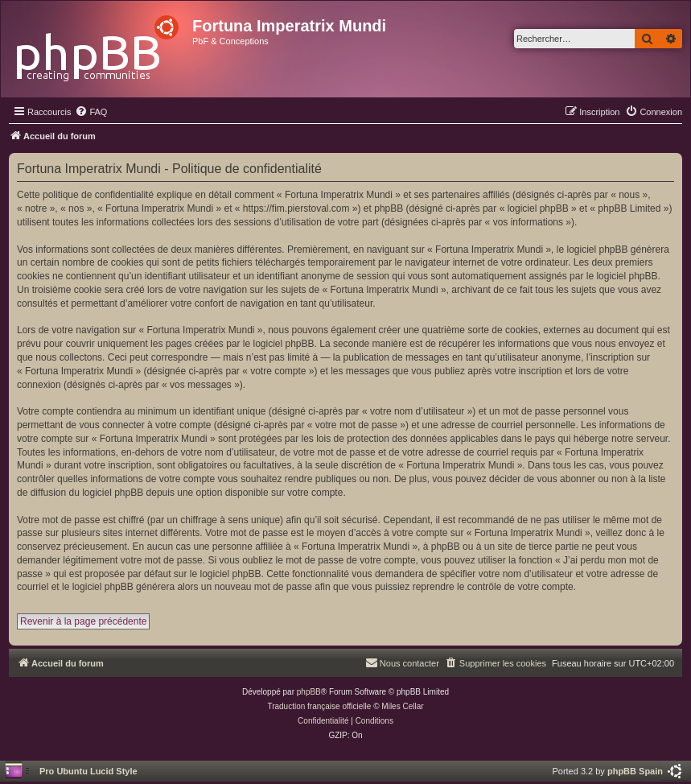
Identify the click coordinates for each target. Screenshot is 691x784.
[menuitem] (91, 112)
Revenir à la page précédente (83, 621)
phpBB (309, 692)
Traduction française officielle (319, 706)
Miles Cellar (402, 706)
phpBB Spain (635, 771)
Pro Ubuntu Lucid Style (88, 771)
